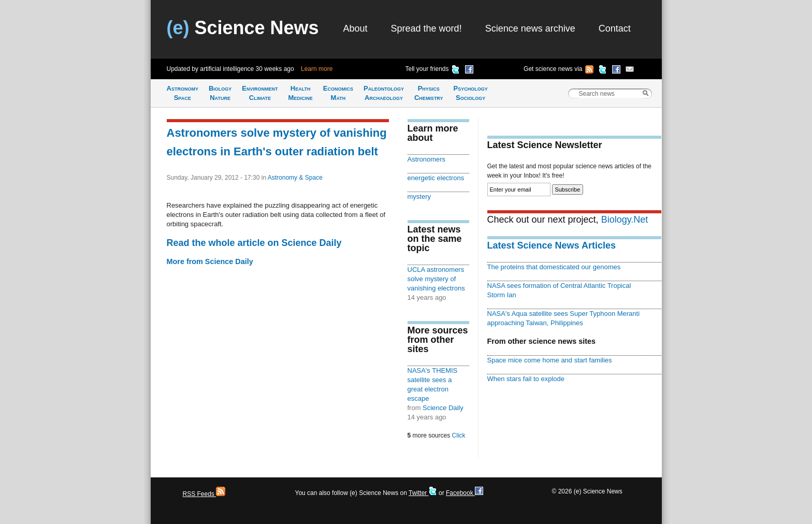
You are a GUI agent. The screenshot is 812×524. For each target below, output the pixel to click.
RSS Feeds (204, 494)
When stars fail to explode (526, 379)
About (356, 28)
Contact (615, 28)
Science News (243, 28)
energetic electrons (436, 178)
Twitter (423, 493)
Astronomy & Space (295, 178)
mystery (419, 196)
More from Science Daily (210, 261)
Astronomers (427, 159)
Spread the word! (426, 28)
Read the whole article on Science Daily (254, 243)
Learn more (317, 69)
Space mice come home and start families (550, 360)
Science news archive (530, 28)
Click (459, 435)
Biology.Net (625, 220)
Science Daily (443, 408)
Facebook (465, 493)
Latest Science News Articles (552, 245)
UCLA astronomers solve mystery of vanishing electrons (436, 279)
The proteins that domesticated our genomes (554, 267)
